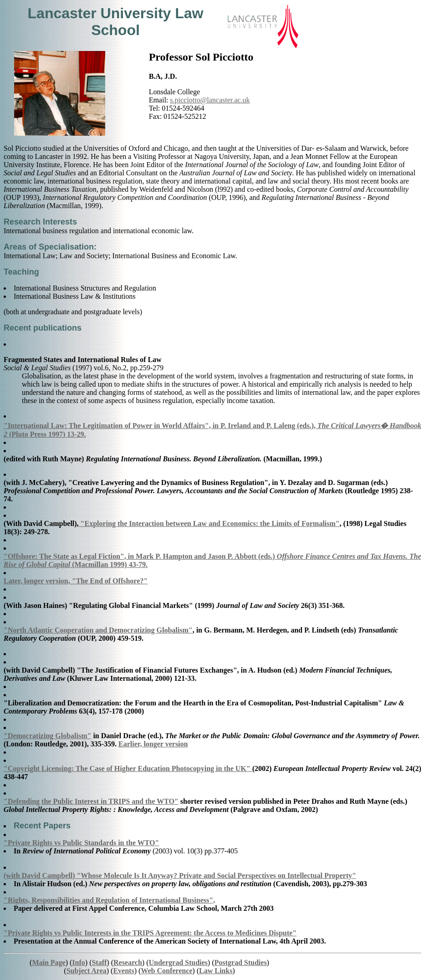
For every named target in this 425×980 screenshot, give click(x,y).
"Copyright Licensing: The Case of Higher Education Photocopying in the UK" (128, 768)
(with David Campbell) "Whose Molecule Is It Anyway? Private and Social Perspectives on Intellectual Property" (180, 875)
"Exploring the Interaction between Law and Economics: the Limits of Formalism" (209, 523)
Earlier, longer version (153, 744)
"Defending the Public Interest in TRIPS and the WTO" (91, 801)
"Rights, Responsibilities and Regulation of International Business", (109, 900)
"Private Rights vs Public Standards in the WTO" (81, 843)
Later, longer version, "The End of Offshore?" (76, 581)
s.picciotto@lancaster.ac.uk (210, 100)
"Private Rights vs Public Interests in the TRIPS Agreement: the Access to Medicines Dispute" (150, 933)
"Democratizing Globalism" (47, 736)
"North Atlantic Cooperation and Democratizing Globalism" (98, 630)
